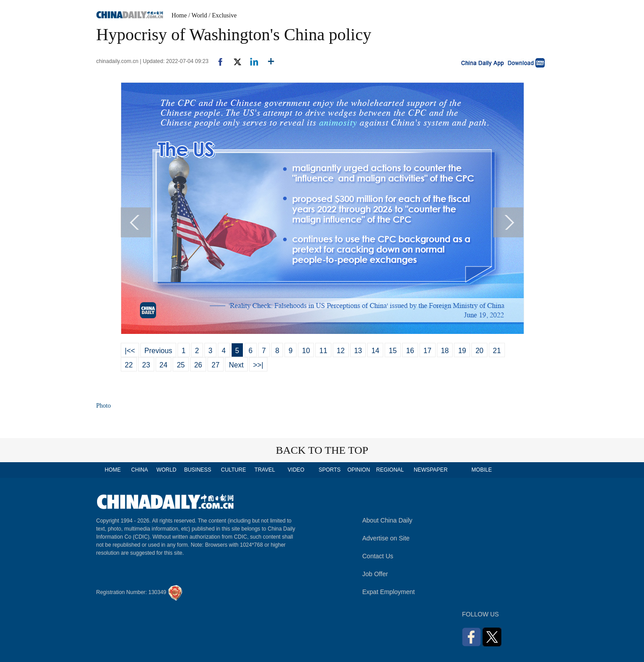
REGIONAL (390, 470)
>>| (258, 365)
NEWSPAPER (430, 470)
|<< (130, 351)
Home (179, 15)
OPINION (359, 470)
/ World (198, 15)
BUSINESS (198, 470)
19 (462, 351)
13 (358, 351)
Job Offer (375, 574)
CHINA (139, 470)
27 (216, 365)
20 (479, 351)
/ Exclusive (223, 15)
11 (323, 351)
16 (410, 351)
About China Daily (387, 520)
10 (306, 351)
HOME (113, 470)
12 (341, 351)
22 (129, 365)
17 (428, 351)
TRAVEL (265, 470)
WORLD (167, 470)
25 (181, 365)
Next (236, 365)
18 (445, 351)
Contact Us (378, 556)
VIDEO (296, 470)
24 (164, 365)
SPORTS (329, 470)
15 (393, 351)
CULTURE (233, 470)
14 (375, 351)
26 (198, 365)
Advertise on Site (386, 538)
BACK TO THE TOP (322, 450)
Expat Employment (389, 592)
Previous (158, 351)
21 (497, 351)
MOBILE (481, 470)
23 (146, 365)
